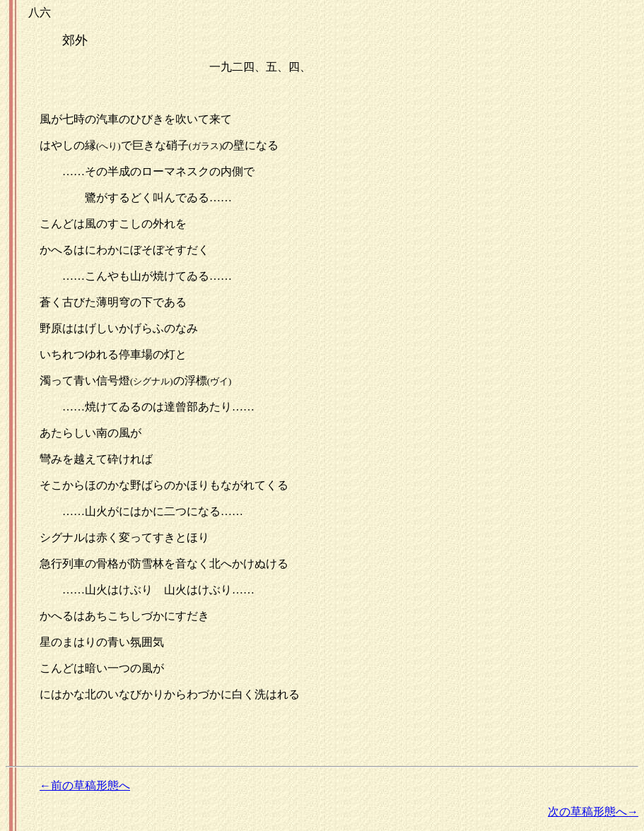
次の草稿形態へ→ (593, 812)
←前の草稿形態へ (85, 785)
